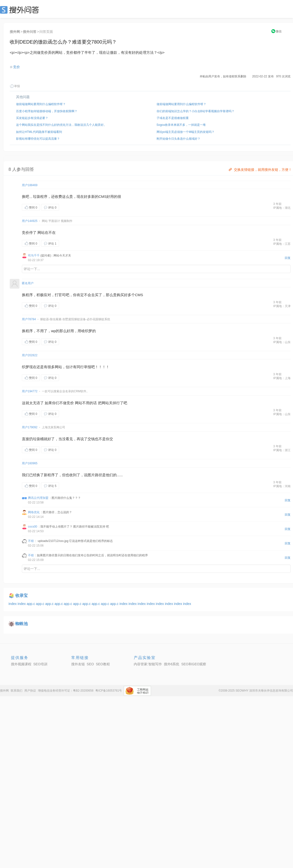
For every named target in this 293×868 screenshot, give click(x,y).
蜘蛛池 (22, 624)
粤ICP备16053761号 (109, 691)
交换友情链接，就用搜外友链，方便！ (260, 170)
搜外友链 (78, 664)
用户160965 (30, 463)
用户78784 (29, 319)
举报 (15, 86)
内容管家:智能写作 (148, 664)
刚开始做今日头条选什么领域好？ (178, 139)
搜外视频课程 (21, 664)
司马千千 (34, 256)
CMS (102, 196)
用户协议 (30, 691)
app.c (31, 604)
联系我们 (17, 691)
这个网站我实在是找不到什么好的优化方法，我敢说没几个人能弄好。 (61, 125)
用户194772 (30, 391)
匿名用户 (28, 283)
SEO (21, 10)
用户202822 (30, 355)
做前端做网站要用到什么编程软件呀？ (41, 104)
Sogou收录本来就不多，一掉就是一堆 (181, 125)
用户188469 (30, 185)
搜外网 (15, 32)
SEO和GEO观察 (194, 664)
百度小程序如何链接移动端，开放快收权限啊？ (47, 111)
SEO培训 (40, 664)
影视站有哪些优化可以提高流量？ (38, 139)
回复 (288, 258)
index (13, 604)
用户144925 (30, 221)
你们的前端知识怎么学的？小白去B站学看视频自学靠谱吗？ (195, 111)
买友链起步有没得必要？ (32, 118)
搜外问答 (30, 32)
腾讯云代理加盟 (38, 498)
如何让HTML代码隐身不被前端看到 (39, 132)
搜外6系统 (172, 664)
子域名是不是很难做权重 (173, 118)
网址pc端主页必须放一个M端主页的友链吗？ (186, 132)
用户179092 (30, 427)
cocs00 (33, 527)
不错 (31, 541)
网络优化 (34, 512)
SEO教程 (103, 664)
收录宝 (22, 596)
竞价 (17, 67)
